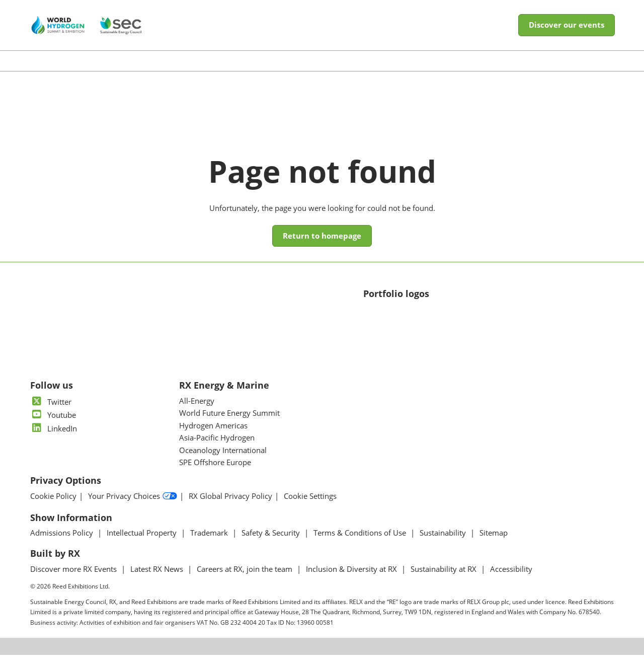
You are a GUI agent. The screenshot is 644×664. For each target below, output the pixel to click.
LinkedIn (54, 437)
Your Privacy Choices (133, 505)
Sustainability (444, 542)
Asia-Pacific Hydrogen (217, 447)
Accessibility (511, 578)
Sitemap (494, 542)
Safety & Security (272, 542)
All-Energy (197, 410)
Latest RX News (158, 578)
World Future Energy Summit (229, 422)
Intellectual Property (143, 542)
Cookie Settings (310, 505)
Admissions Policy (63, 542)
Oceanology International (223, 459)
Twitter (51, 411)
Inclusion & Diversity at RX (352, 578)
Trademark (210, 542)
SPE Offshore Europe (215, 471)
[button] (567, 35)
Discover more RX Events (74, 578)
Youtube (53, 424)
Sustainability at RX (445, 578)
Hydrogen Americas (213, 434)
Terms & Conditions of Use (361, 542)
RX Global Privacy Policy (230, 505)
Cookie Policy (53, 505)
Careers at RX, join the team (246, 578)
